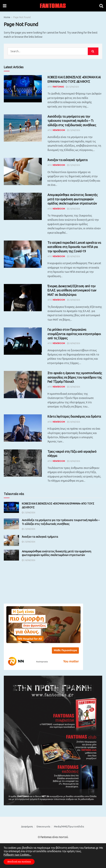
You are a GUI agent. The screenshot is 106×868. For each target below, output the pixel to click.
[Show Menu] (5, 6)
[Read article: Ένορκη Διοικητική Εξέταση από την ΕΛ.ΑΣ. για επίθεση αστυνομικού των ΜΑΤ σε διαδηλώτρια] (23, 298)
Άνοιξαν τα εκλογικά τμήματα (67, 160)
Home (7, 17)
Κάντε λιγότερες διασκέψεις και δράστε (74, 416)
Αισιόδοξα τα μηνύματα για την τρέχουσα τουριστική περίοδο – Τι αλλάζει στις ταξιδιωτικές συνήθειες (72, 121)
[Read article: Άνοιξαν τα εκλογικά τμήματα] (23, 171)
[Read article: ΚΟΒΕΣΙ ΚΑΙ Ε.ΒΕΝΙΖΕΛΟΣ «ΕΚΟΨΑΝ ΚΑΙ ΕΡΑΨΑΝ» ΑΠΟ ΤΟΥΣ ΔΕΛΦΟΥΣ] (23, 89)
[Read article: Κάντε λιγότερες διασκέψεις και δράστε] (23, 428)
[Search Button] (101, 6)
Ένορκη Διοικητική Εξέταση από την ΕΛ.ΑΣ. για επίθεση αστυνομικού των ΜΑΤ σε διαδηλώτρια (72, 290)
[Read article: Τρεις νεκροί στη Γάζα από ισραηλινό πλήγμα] (23, 463)
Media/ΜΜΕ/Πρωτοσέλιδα (69, 826)
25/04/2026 (72, 87)
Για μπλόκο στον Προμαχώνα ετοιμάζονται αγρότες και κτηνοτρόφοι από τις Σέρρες (74, 334)
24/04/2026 (74, 209)
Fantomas (58, 87)
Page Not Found (22, 17)
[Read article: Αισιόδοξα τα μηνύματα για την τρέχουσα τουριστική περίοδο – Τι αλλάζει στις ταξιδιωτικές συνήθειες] (23, 128)
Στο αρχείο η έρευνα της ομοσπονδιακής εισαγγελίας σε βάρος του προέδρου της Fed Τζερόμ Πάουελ (75, 377)
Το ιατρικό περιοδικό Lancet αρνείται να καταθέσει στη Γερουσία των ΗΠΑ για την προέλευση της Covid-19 (74, 247)
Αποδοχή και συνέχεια (19, 862)
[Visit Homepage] (53, 6)
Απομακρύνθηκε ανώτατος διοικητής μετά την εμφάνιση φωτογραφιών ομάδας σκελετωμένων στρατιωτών (73, 199)
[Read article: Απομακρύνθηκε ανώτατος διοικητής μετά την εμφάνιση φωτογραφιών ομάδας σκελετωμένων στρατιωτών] (23, 206)
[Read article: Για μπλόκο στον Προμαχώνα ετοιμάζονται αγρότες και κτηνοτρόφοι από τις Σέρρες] (23, 341)
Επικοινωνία (43, 826)
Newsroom (59, 130)
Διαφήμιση (27, 826)
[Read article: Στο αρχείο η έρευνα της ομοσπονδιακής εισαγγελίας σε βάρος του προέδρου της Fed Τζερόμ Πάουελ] (23, 385)
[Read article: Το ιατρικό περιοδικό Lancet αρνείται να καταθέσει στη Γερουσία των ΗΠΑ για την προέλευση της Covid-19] (23, 254)
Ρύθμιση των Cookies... (17, 855)
